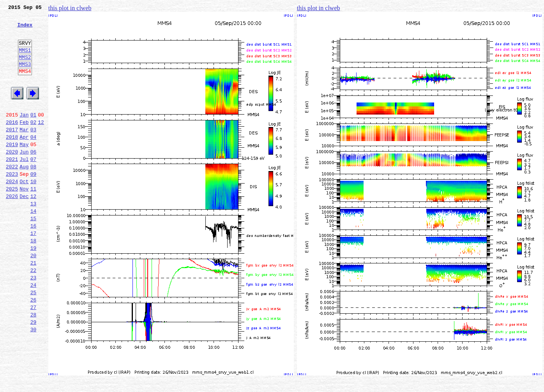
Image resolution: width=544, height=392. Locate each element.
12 (41, 142)
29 (34, 373)
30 (34, 382)
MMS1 (25, 59)
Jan (24, 133)
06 (34, 176)
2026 (12, 228)
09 (34, 202)
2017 (12, 150)
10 (34, 210)
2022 (12, 193)
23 (34, 322)
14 (34, 245)
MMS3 (25, 76)
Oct (24, 210)
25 (34, 339)
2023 (12, 202)
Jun (24, 176)
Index (25, 29)
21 (34, 305)
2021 (12, 185)
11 (34, 219)
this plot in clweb (70, 8)
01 (34, 133)
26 (34, 348)
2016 (12, 142)
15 (34, 253)
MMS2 (25, 67)
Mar (24, 150)
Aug (24, 193)
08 (34, 193)
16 (34, 262)
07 (34, 185)
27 (34, 356)
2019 (12, 168)
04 (34, 159)
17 (34, 270)
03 (34, 150)
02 (34, 142)
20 (34, 296)
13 (34, 236)
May (24, 168)
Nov (24, 219)
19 (34, 288)
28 (34, 365)
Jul (24, 185)
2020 (12, 176)
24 (34, 330)
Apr (24, 159)
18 (34, 279)
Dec (24, 228)
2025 (12, 219)
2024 (12, 210)
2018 (12, 159)
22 (34, 313)
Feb (24, 142)
